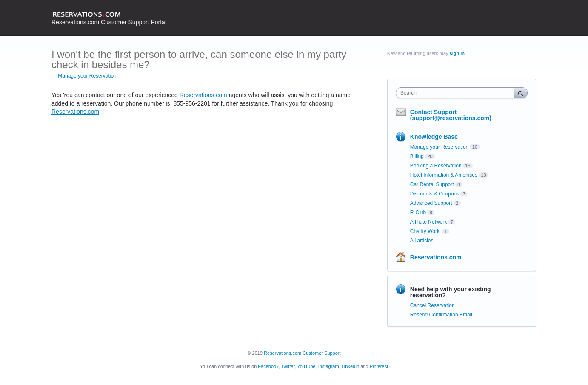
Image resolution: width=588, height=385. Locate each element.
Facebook (268, 366)
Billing (417, 156)
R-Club (418, 213)
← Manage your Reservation (84, 76)
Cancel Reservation (432, 305)
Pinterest (379, 366)
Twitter (288, 366)
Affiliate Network (428, 222)
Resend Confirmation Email (441, 315)
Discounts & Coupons (435, 194)
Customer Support (321, 353)
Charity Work (425, 231)
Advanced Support (431, 203)
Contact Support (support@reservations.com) (451, 115)
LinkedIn (351, 366)
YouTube (306, 366)
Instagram (329, 366)
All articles (422, 241)
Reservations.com (203, 95)
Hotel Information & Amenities (444, 175)
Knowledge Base (434, 137)
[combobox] (457, 93)
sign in (457, 53)
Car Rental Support (432, 184)
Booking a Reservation (436, 166)
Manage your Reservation (439, 147)
